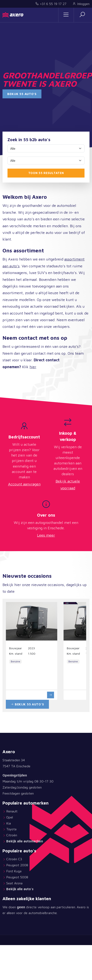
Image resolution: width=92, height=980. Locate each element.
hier (33, 367)
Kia (9, 823)
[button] (82, 15)
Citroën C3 (14, 859)
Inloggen (81, 4)
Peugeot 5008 (17, 877)
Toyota (11, 829)
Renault (12, 811)
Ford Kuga (14, 871)
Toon (46, 173)
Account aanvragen (24, 484)
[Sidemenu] (66, 15)
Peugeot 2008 (17, 865)
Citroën (12, 835)
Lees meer (46, 535)
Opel (10, 817)
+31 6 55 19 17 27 (51, 4)
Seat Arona (14, 883)
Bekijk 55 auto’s (22, 94)
